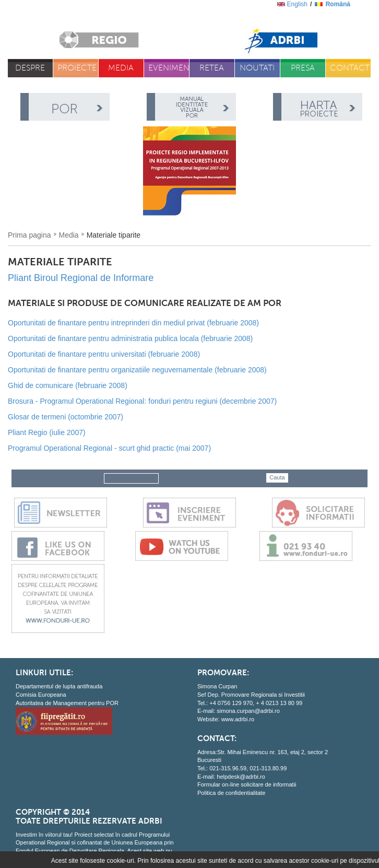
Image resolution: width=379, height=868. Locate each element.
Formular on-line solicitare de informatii (247, 784)
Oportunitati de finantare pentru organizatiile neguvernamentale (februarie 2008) (137, 370)
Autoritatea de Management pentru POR (67, 703)
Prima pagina (29, 235)
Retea (212, 68)
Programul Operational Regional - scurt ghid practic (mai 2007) (109, 448)
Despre (30, 68)
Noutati (257, 68)
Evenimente (169, 68)
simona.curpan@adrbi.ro (248, 711)
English (297, 4)
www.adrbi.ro (238, 719)
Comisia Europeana (41, 695)
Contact (350, 68)
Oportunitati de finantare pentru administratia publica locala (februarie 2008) (130, 338)
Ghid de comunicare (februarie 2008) (68, 385)
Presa (303, 68)
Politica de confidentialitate (231, 793)
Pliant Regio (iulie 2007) (47, 432)
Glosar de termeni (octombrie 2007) (66, 417)
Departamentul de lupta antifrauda (59, 686)
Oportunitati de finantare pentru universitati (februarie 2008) (104, 354)
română (338, 4)
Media (121, 68)
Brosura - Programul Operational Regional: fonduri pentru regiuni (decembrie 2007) (142, 401)
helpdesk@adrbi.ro (241, 777)
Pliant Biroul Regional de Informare (81, 278)
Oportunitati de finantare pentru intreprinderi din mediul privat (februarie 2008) (133, 323)
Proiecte (77, 68)
